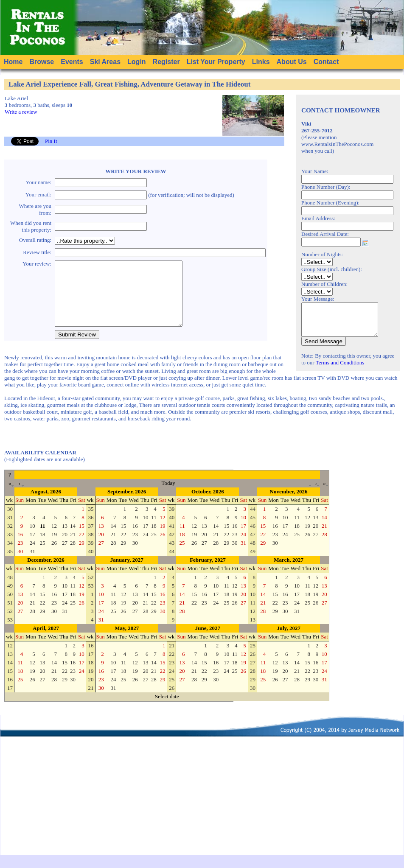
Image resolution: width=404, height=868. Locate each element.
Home (13, 62)
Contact (326, 62)
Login (137, 62)
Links (261, 62)
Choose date (365, 243)
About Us (292, 62)
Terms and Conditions (340, 369)
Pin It (51, 141)
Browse (42, 62)
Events (72, 62)
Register (166, 62)
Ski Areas (105, 62)
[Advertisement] (202, 809)
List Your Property (216, 62)
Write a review (21, 112)
